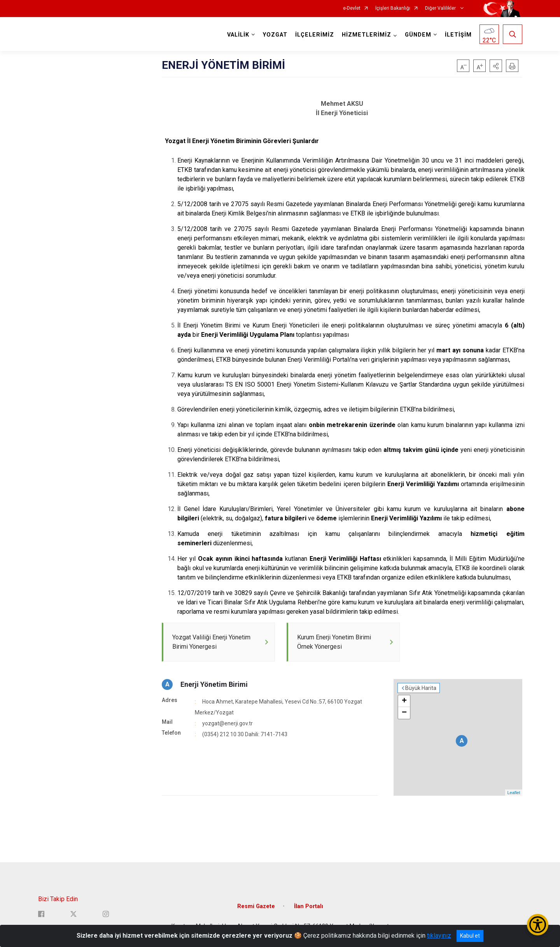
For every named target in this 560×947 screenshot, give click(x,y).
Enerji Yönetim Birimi (214, 685)
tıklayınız (439, 936)
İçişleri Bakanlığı (393, 8)
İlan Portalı (309, 906)
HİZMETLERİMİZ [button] (367, 35)
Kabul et (470, 936)
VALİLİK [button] (238, 35)
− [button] (404, 713)
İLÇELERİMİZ (315, 35)
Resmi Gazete (256, 906)
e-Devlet (352, 8)
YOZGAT (275, 35)
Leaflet (514, 793)
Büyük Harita (421, 688)
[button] (496, 66)
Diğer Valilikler (441, 8)
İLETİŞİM (458, 35)
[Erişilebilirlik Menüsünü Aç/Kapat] (538, 925)
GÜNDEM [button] (418, 35)
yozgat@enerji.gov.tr (227, 724)
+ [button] (404, 702)
